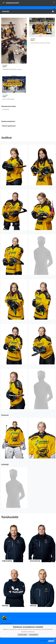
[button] (14, 166)
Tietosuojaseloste (7, 623)
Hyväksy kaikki (23, 635)
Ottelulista (5, 115)
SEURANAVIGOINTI (29, 2)
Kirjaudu (28, 11)
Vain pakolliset (34, 635)
